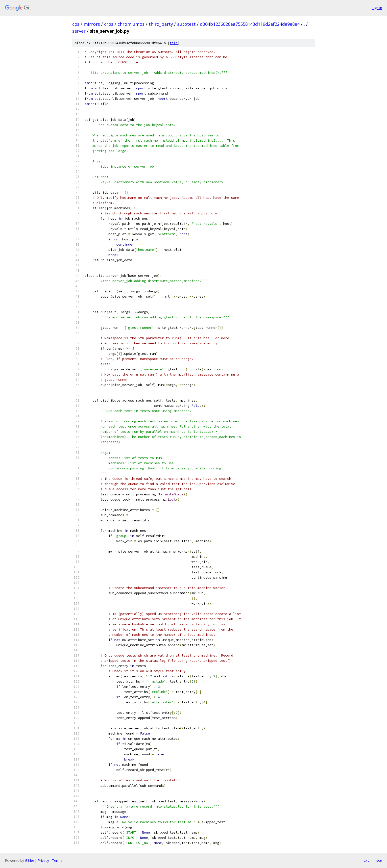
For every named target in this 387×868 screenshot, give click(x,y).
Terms (57, 860)
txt (366, 860)
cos (76, 24)
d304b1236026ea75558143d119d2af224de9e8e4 (250, 24)
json (378, 860)
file (174, 43)
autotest (186, 24)
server (79, 31)
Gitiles (30, 860)
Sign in (377, 8)
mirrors (92, 24)
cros (109, 24)
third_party (161, 24)
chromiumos (131, 24)
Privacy (43, 860)
